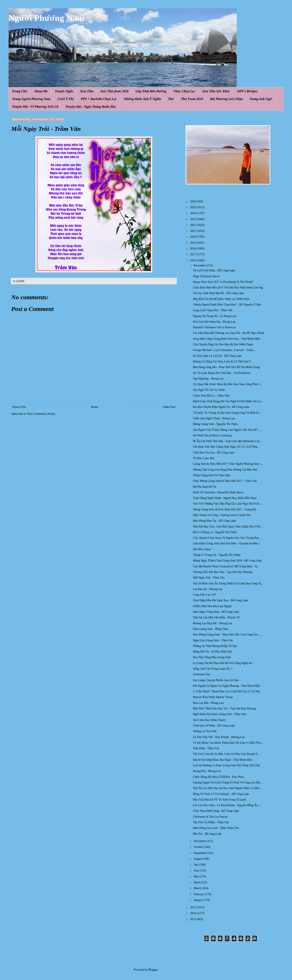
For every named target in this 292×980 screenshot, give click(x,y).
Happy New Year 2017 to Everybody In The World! (223, 282)
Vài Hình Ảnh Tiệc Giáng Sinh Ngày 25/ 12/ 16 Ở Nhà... (226, 447)
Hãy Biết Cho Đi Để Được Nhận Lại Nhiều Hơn (221, 299)
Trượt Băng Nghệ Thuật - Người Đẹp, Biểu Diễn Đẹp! (225, 498)
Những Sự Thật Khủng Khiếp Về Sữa (215, 646)
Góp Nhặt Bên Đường (151, 91)
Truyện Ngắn (64, 91)
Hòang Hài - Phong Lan (207, 771)
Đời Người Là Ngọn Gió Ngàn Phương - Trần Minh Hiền (226, 686)
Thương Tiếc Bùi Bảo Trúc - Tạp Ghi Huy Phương (223, 572)
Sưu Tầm (87, 91)
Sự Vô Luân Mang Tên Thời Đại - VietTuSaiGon (222, 373)
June (197, 870)
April (197, 882)
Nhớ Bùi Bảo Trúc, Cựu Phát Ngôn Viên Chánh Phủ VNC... (228, 527)
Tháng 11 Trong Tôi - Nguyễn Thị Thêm (217, 555)
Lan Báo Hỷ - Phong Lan (208, 589)
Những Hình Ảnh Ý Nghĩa (142, 99)
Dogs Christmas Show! (206, 276)
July (196, 865)
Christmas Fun (201, 674)
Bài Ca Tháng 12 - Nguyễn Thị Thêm (215, 532)
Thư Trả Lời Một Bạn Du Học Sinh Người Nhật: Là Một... (227, 788)
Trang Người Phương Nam (31, 99)
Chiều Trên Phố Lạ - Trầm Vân (211, 396)
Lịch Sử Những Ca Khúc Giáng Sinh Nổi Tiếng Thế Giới (226, 765)
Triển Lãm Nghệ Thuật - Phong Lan (214, 418)
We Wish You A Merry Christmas (212, 435)
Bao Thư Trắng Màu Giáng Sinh (212, 657)
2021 (194, 231)
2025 (194, 207)
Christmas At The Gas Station (210, 817)
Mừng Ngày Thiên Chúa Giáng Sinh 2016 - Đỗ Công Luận (227, 561)
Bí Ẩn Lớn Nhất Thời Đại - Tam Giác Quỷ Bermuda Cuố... (227, 441)
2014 (194, 913)
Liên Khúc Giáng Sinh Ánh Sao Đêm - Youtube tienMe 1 (226, 543)
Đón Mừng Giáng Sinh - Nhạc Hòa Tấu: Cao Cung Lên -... (227, 635)
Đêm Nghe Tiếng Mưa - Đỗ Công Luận (216, 612)
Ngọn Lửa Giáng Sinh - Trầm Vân (213, 640)
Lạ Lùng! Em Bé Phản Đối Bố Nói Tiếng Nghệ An (222, 663)
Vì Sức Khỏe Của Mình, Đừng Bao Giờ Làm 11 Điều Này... (228, 743)
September (200, 853)
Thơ (171, 99)
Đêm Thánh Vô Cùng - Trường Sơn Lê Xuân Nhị (222, 515)
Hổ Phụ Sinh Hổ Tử (205, 487)
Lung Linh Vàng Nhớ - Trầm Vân (213, 310)
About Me (41, 91)
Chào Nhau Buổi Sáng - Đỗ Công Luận (216, 811)
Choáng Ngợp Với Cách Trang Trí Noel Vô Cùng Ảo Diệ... (227, 783)
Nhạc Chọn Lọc (184, 91)
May (197, 877)
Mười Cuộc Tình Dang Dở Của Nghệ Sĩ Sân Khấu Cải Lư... (228, 401)
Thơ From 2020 (192, 99)
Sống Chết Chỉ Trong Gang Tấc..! (213, 669)
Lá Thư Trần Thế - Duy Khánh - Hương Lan (219, 737)
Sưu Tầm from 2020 (114, 91)
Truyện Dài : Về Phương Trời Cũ (35, 107)
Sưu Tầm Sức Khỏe (216, 91)
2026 (194, 201)
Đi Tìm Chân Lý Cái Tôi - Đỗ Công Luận (217, 356)
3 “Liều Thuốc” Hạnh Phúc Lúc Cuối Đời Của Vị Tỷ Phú (226, 691)
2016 (194, 260)
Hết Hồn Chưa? (202, 549)
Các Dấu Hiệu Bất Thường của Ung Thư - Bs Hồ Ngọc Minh (228, 333)
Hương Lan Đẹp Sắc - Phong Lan (213, 623)
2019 (194, 243)
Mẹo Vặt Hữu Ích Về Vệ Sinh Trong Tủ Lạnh (220, 800)
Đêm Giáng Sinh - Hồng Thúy (211, 629)
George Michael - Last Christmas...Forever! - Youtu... (224, 350)
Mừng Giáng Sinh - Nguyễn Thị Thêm (215, 424)
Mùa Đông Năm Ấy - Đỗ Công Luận (214, 521)
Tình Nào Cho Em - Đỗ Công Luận (214, 453)
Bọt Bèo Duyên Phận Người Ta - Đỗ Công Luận (221, 407)
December (200, 265)
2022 (194, 225)
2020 (194, 237)
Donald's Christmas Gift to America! (214, 327)
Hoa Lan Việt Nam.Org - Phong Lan (214, 322)
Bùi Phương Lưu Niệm (226, 99)
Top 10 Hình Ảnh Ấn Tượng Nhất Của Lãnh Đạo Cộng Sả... (228, 583)
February (199, 894)
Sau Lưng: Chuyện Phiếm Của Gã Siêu (216, 680)
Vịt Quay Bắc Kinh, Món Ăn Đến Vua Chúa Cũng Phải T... (227, 384)
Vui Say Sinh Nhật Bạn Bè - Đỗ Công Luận (218, 293)
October (199, 847)
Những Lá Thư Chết (205, 731)
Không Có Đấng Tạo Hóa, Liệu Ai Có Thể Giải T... (223, 362)
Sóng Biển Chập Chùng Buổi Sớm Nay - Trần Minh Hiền (226, 339)
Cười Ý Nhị (66, 99)
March (198, 888)
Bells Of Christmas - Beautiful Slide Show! (218, 492)
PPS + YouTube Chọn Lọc (99, 99)
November (200, 841)
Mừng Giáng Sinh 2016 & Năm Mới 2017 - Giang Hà (224, 509)
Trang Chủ (19, 91)
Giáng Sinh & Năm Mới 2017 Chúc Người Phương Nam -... (228, 464)
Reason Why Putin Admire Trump (213, 697)
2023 (194, 219)
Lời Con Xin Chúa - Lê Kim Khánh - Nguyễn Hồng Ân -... (227, 805)
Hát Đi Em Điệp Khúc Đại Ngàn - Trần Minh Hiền (223, 760)
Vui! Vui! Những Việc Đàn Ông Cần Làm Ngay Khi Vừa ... (228, 504)
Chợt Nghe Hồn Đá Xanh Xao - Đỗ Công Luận (220, 600)
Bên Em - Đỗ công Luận (207, 834)
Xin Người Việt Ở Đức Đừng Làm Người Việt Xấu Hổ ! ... (227, 430)
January (198, 900)
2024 (194, 213)
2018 (194, 249)
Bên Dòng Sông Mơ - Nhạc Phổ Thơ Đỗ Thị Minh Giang (226, 367)
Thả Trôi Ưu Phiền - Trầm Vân (211, 822)
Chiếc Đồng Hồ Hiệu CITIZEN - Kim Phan (218, 777)
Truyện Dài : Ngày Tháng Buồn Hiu (91, 107)
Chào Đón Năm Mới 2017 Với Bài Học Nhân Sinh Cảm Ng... (229, 288)
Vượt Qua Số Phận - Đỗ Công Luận (214, 726)
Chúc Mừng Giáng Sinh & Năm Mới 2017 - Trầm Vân (225, 481)
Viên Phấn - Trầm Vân (206, 748)
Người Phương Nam (46, 18)
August (198, 859)
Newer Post (19, 407)
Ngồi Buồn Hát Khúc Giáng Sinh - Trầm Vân (219, 714)
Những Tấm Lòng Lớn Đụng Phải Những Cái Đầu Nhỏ (225, 470)
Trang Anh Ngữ (261, 99)
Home (94, 407)
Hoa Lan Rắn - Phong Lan (208, 703)
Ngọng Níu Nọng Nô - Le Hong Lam (215, 316)
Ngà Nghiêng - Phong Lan (208, 379)
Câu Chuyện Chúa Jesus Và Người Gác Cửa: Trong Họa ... (227, 538)
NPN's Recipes (247, 91)
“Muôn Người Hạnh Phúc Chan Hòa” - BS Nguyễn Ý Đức (227, 305)
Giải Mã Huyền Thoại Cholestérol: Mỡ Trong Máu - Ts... (226, 566)
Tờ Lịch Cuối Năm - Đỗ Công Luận (214, 270)
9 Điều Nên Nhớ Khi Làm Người (212, 606)
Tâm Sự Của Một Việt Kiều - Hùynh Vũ (216, 617)
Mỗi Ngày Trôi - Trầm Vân (209, 578)
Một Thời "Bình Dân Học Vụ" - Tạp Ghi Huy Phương (224, 709)
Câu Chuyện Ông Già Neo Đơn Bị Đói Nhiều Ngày (223, 344)
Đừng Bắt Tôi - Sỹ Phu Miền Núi (212, 652)
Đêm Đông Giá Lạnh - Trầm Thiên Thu (216, 828)
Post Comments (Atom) (41, 414)
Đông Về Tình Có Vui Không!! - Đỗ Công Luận (221, 794)
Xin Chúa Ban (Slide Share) (209, 720)
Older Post (169, 407)
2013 (194, 919)
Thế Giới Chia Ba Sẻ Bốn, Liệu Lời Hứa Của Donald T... (226, 754)
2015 (194, 907)
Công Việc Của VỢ (204, 595)
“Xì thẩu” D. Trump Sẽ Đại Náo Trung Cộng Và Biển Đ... (227, 413)
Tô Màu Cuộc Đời (204, 458)
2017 (194, 254)
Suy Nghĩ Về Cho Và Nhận (209, 390)
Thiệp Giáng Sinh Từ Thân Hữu (212, 475)
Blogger (153, 970)
